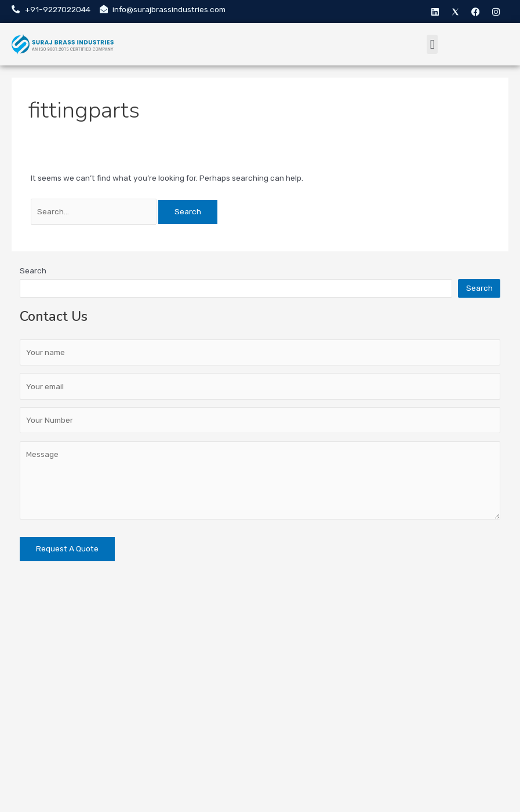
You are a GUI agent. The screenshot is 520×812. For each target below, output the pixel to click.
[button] (432, 44)
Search (33, 270)
